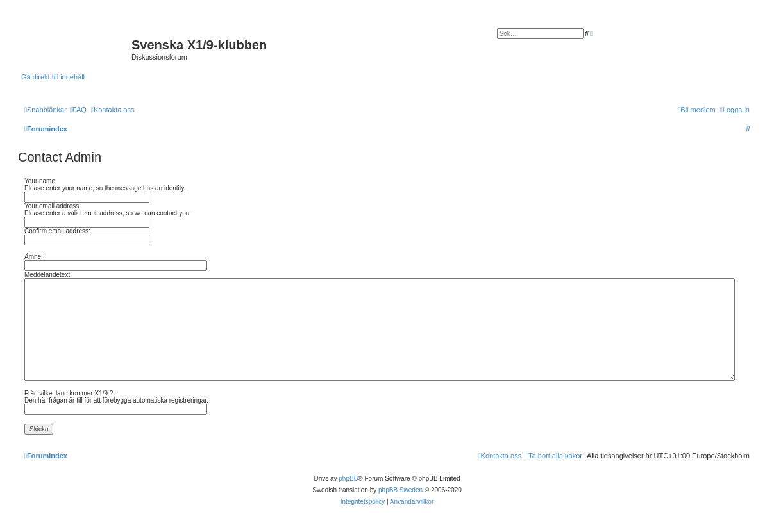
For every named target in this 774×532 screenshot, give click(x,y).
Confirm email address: (57, 231)
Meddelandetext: (48, 275)
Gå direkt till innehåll (53, 77)
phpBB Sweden (400, 490)
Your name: (41, 181)
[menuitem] (78, 110)
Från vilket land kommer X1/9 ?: (70, 393)
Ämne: (34, 257)
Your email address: (53, 206)
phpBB (348, 478)
